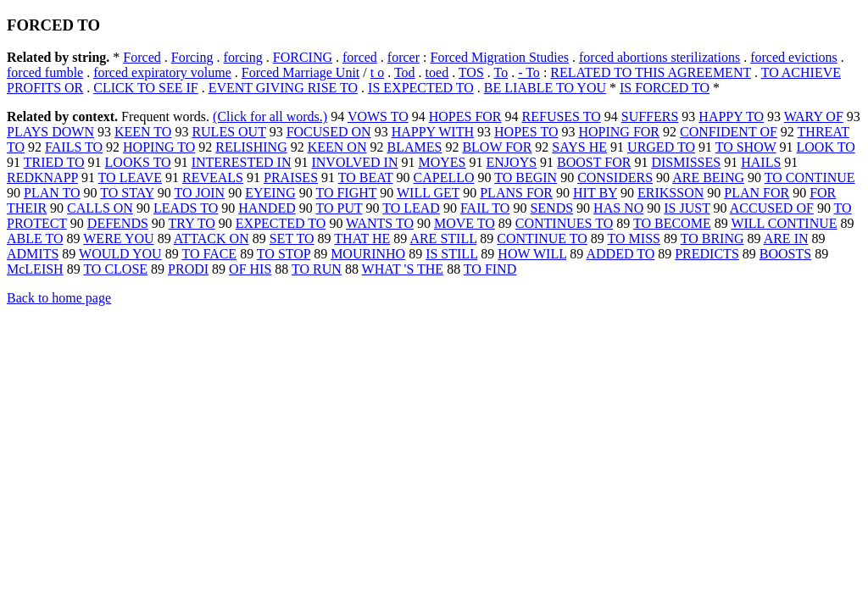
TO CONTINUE (810, 177)
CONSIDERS (615, 177)
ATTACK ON (211, 238)
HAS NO (618, 208)
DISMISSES (686, 162)
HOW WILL (532, 254)
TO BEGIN (526, 177)
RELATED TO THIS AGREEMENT (651, 72)
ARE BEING (708, 177)
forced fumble (45, 72)
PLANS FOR (516, 193)
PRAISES (291, 177)
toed (437, 72)
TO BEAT (366, 177)
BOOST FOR (594, 162)
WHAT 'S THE (403, 269)
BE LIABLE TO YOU (545, 88)
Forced (142, 57)
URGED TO (661, 147)
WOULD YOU (120, 254)
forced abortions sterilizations (659, 57)
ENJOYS (512, 162)
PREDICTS (707, 254)
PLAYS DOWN (50, 132)
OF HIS (250, 269)
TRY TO (192, 223)
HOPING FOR (619, 132)
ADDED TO (620, 254)
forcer (403, 57)
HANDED (267, 208)
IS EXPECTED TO (421, 88)
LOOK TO (826, 147)
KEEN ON (337, 147)
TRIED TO (54, 162)
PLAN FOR (757, 193)
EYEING (270, 193)
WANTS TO (380, 223)
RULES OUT (228, 132)
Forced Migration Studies (499, 57)
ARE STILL (443, 238)
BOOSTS (785, 254)
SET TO (292, 238)
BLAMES (414, 147)
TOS (471, 72)
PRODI (188, 269)
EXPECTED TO (281, 223)
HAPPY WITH (433, 132)
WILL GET (428, 193)
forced (360, 57)
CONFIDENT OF (729, 132)
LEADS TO (186, 208)
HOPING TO (159, 147)
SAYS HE (579, 147)
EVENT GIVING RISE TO (283, 88)
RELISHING (251, 147)
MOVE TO (465, 223)
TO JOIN (199, 193)
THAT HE (362, 238)
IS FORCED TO (665, 88)
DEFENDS (118, 223)
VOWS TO (378, 116)
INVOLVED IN (354, 162)
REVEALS (213, 177)
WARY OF (814, 116)
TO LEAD (411, 208)
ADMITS (33, 254)
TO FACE (209, 254)
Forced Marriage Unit (301, 72)
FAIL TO (485, 208)
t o (377, 72)
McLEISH (35, 269)
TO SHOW (746, 147)
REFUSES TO (562, 116)
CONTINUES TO (564, 223)
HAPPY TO (731, 116)
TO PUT (339, 208)
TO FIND (490, 269)
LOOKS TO (138, 162)
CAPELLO (444, 177)
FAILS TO (74, 147)
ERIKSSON (670, 193)
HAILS (761, 162)
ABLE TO (35, 238)
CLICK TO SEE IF (145, 88)
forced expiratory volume (162, 72)
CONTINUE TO (542, 238)
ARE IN (786, 238)
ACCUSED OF (772, 208)
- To (529, 72)
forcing (243, 57)
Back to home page (59, 298)
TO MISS (634, 238)
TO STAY (127, 193)
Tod (405, 72)
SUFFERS (650, 116)
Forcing (192, 57)
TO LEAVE (130, 177)
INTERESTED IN (242, 162)
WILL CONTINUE (784, 223)
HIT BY (595, 193)
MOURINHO (368, 254)
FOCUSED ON (329, 132)
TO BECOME (672, 223)
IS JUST (687, 208)
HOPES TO (526, 132)
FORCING (303, 57)
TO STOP (284, 254)
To (501, 72)
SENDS (551, 208)
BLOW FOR (497, 147)
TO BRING (712, 238)
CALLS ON (100, 208)
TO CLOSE (115, 269)
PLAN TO (52, 193)
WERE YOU (118, 238)
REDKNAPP (42, 177)
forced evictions (794, 57)
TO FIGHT (346, 193)
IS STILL (451, 254)
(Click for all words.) (270, 116)
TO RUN (317, 269)
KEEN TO (143, 132)
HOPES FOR (465, 116)
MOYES (442, 162)
